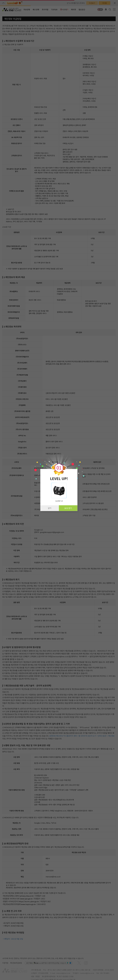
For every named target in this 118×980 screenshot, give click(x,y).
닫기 (50, 508)
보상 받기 (68, 508)
